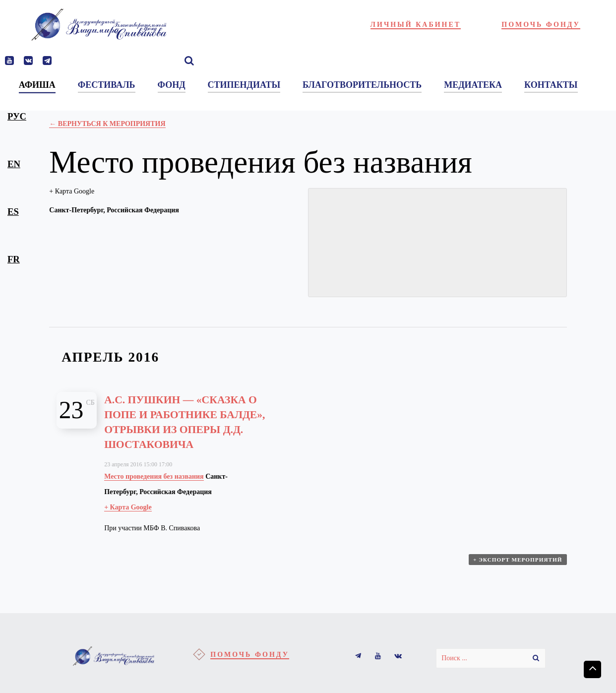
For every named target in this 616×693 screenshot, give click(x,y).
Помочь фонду (541, 25)
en (14, 164)
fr (14, 259)
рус (17, 116)
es (13, 212)
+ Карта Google (72, 191)
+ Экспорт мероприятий (518, 562)
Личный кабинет (416, 25)
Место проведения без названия (154, 476)
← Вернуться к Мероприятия (107, 124)
